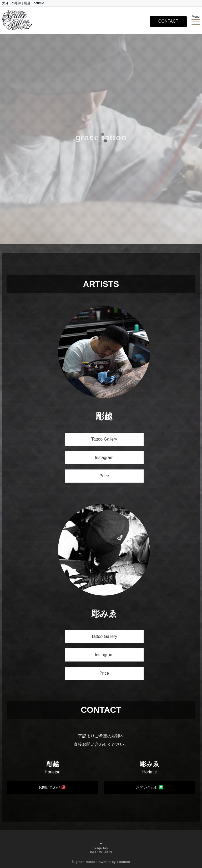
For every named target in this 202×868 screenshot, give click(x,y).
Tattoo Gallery (104, 439)
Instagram (104, 458)
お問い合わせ (52, 787)
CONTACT (168, 21)
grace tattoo (85, 862)
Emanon (123, 862)
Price (104, 476)
